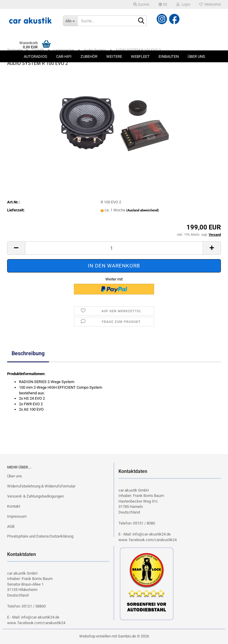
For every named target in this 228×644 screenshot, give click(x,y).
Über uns (196, 56)
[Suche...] (70, 21)
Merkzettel (210, 4)
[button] (163, 4)
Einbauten (169, 56)
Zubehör (89, 56)
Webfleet (140, 56)
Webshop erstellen (95, 636)
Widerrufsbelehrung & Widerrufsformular (41, 486)
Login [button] (183, 4)
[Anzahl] (114, 248)
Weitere (114, 56)
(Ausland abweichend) (142, 210)
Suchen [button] (141, 4)
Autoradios (35, 56)
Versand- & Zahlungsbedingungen (35, 496)
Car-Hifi (64, 56)
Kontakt (14, 506)
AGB (11, 526)
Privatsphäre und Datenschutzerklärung (40, 536)
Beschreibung (28, 353)
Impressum (17, 516)
